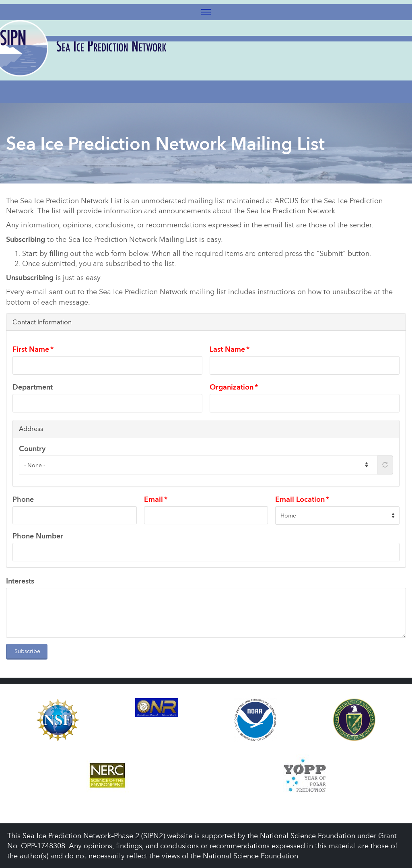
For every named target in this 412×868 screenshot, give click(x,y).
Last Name (227, 349)
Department (33, 387)
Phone (23, 499)
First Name (31, 349)
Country (32, 448)
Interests (20, 581)
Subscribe (27, 651)
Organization (232, 387)
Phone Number (38, 536)
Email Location (300, 499)
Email (153, 499)
